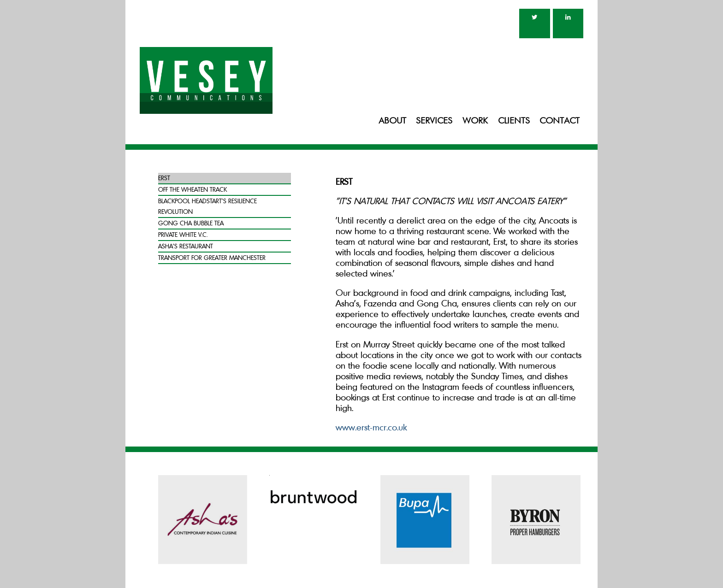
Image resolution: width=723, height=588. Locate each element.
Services (434, 121)
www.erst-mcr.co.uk (371, 427)
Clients (514, 121)
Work (475, 121)
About (392, 121)
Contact (560, 121)
